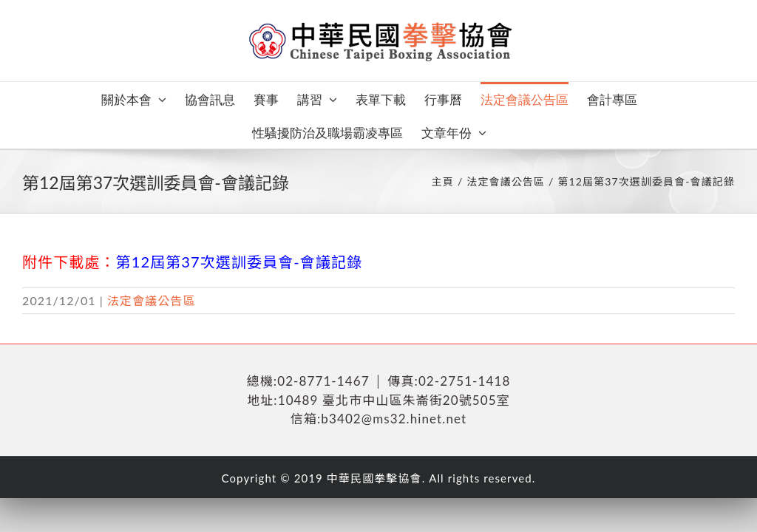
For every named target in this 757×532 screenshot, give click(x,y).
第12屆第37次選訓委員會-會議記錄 (240, 262)
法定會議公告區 (152, 300)
